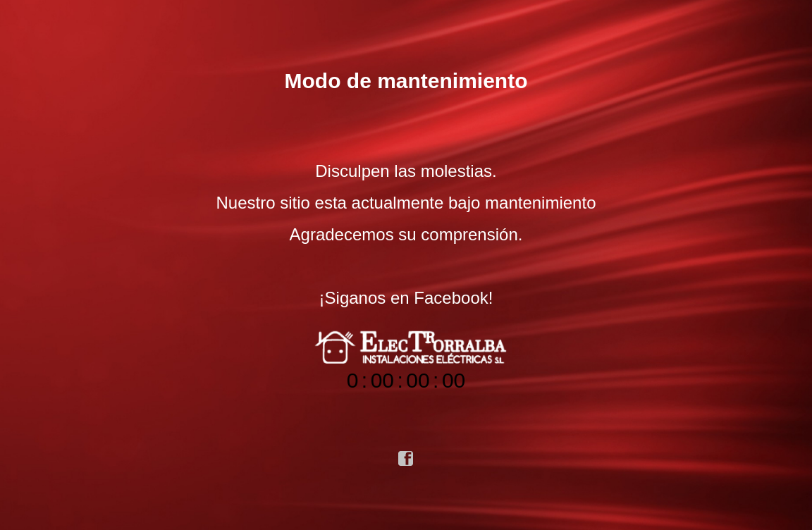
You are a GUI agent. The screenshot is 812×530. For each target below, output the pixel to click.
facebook (406, 459)
